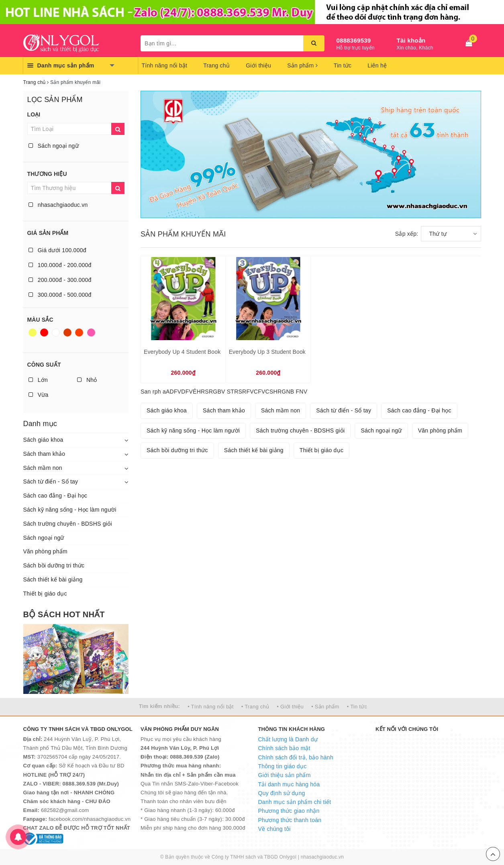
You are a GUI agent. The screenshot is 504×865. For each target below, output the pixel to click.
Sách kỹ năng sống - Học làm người (70, 510)
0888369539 (354, 40)
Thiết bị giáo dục (45, 594)
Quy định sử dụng (282, 793)
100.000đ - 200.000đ (60, 265)
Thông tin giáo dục (283, 766)
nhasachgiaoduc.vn (58, 205)
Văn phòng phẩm (45, 551)
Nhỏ (87, 380)
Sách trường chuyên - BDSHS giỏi (68, 524)
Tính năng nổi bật (165, 65)
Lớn (38, 380)
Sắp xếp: (407, 234)
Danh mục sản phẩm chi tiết (295, 802)
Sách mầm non (43, 468)
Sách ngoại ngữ (54, 146)
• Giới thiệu (290, 707)
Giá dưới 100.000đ (57, 250)
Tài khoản (411, 40)
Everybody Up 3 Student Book (267, 352)
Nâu (67, 333)
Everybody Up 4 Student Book (182, 352)
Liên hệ (377, 65)
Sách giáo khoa (43, 440)
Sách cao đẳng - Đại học (55, 496)
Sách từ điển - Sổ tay (51, 481)
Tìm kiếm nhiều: (159, 706)
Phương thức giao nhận (289, 811)
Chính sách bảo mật (284, 748)
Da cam (79, 333)
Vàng (33, 333)
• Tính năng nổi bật (210, 707)
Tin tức (343, 65)
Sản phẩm (302, 65)
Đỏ (44, 333)
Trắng (56, 333)
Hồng (91, 333)
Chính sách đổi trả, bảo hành (296, 757)
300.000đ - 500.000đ (60, 295)
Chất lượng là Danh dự (288, 739)
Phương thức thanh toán (290, 820)
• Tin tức (357, 707)
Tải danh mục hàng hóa (289, 784)
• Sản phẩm (325, 707)
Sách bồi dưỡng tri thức (54, 565)
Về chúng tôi (274, 829)
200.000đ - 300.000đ (60, 280)
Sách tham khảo (44, 454)
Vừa (39, 395)
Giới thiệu (258, 65)
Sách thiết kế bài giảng (53, 579)
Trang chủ (216, 65)
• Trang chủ (255, 707)
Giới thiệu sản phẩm (285, 775)
